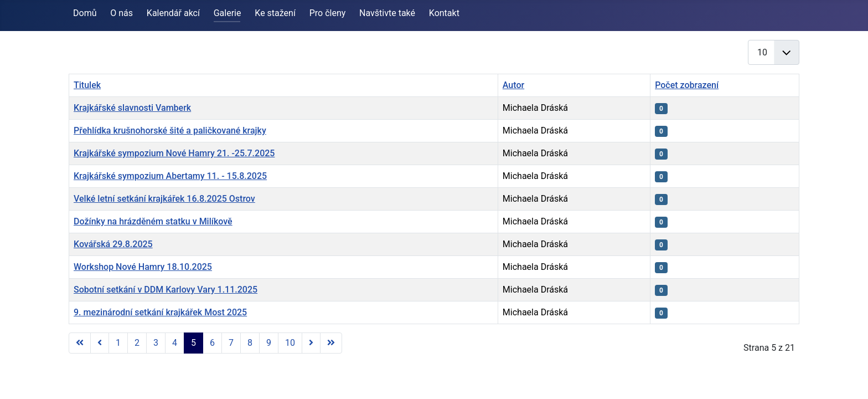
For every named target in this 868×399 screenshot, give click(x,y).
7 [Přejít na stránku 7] (231, 343)
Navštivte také (387, 13)
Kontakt (444, 13)
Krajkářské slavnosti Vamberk (132, 108)
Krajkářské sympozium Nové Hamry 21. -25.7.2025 (174, 153)
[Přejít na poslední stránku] (331, 343)
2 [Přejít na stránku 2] (137, 343)
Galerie (228, 13)
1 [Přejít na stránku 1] (118, 343)
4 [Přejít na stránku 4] (175, 343)
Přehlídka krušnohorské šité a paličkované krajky (170, 131)
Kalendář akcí (173, 13)
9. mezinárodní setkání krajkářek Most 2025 (160, 312)
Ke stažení (275, 13)
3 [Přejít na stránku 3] (156, 343)
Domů (85, 13)
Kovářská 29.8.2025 (113, 244)
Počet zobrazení (687, 85)
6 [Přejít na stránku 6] (212, 343)
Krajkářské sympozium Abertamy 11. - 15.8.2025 (170, 176)
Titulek (87, 85)
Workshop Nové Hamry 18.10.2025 (143, 267)
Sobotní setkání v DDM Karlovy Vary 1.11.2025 (166, 290)
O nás (122, 13)
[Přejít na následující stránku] (311, 343)
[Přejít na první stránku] (80, 343)
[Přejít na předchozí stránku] (100, 343)
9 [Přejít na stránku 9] (269, 343)
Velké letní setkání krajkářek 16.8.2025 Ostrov (164, 199)
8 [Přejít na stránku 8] (250, 343)
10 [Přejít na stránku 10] (290, 343)
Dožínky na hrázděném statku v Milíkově (153, 221)
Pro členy (328, 13)
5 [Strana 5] (193, 343)
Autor (513, 85)
